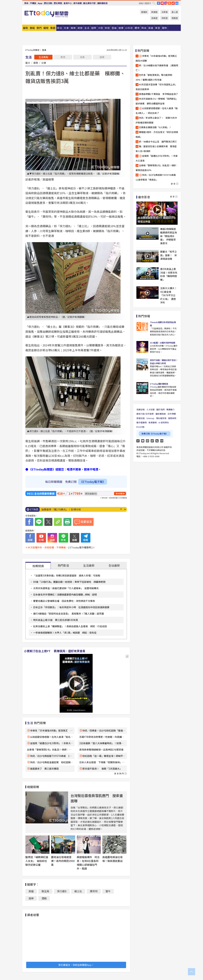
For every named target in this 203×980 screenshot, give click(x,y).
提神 (31, 898)
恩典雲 (154, 18)
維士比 (78, 891)
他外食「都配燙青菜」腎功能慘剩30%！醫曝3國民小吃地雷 (154, 77)
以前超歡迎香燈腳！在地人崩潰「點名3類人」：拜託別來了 (157, 111)
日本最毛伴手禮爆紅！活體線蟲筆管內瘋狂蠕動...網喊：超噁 (65, 594)
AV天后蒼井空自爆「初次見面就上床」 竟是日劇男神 (157, 87)
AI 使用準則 (164, 422)
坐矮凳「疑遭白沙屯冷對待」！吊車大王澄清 (157, 158)
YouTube (162, 3)
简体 (26, 3)
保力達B (62, 891)
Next (121, 509)
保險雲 (165, 18)
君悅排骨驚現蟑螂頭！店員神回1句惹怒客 (101, 750)
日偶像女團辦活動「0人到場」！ (155, 127)
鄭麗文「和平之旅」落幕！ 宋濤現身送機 (169, 255)
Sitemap (150, 418)
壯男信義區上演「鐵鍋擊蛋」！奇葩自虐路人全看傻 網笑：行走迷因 (70, 626)
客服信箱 (141, 418)
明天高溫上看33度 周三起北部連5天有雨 (56, 620)
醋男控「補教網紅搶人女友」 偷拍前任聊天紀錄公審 (37, 861)
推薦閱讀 (38, 566)
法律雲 (165, 12)
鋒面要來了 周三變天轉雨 (44, 769)
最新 (26, 28)
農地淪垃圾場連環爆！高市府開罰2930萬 (63, 861)
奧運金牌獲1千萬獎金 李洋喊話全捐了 (158, 94)
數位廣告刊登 (89, 3)
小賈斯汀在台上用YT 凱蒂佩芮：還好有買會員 (55, 651)
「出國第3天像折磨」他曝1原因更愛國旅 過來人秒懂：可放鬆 (67, 575)
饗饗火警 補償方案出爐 (55, 509)
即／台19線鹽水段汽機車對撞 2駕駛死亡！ (157, 68)
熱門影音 (63, 565)
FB (159, 3)
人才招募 (151, 409)
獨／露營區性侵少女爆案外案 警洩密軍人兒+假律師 (156, 149)
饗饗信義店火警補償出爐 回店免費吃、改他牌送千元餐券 (64, 601)
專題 (53, 28)
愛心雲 (175, 12)
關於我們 (160, 409)
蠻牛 (108, 891)
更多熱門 (121, 773)
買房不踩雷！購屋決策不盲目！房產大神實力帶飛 (164, 362)
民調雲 (154, 12)
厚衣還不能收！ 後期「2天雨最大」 (102, 769)
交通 (44, 63)
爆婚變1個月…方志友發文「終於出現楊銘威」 (157, 134)
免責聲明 (153, 422)
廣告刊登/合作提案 (145, 414)
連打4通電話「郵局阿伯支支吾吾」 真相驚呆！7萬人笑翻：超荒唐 (69, 614)
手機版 (33, 3)
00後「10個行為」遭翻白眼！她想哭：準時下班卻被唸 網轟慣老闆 (69, 582)
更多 (175, 184)
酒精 (44, 898)
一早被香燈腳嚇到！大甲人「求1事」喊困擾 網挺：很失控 (65, 633)
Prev (125, 509)
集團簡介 (170, 409)
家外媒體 (78, 3)
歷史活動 (48, 3)
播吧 (46, 28)
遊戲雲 (175, 18)
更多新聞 (119, 493)
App (40, 3)
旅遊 (80, 28)
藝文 (28, 63)
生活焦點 (43, 57)
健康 (102, 57)
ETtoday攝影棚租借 (159, 384)
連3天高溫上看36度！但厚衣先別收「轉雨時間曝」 (169, 274)
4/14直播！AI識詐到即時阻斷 (163, 343)
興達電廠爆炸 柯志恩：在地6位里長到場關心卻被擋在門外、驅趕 (88, 863)
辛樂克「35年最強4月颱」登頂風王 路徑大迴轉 (157, 58)
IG (166, 3)
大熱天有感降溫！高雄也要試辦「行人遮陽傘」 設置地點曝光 (66, 588)
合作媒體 (172, 414)
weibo (173, 3)
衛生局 (45, 891)
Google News (177, 3)
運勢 (36, 63)
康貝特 (94, 891)
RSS (170, 3)
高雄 (31, 891)
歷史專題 (58, 3)
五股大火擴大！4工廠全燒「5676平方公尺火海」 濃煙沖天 (169, 295)
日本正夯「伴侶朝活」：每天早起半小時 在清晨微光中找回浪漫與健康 (71, 607)
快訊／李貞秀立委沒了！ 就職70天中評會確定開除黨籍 (156, 120)
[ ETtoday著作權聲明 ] (80, 547)
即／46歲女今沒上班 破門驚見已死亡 (158, 142)
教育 (63, 57)
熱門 (39, 28)
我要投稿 (141, 409)
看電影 (144, 12)
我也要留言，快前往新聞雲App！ (76, 965)
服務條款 (172, 418)
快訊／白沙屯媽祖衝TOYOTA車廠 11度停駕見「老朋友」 (157, 177)
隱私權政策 (161, 418)
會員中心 (68, 3)
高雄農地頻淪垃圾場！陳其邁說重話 (112, 859)
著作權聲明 (142, 422)
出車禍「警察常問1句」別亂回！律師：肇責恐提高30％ (157, 168)
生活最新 (89, 565)
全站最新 (114, 565)
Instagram (147, 441)
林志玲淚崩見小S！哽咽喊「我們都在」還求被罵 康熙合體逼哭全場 (157, 101)
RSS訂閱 (140, 427)
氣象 (82, 57)
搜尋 (154, 3)
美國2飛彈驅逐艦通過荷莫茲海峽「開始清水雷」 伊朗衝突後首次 (169, 236)
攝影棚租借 (102, 3)
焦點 (32, 28)
